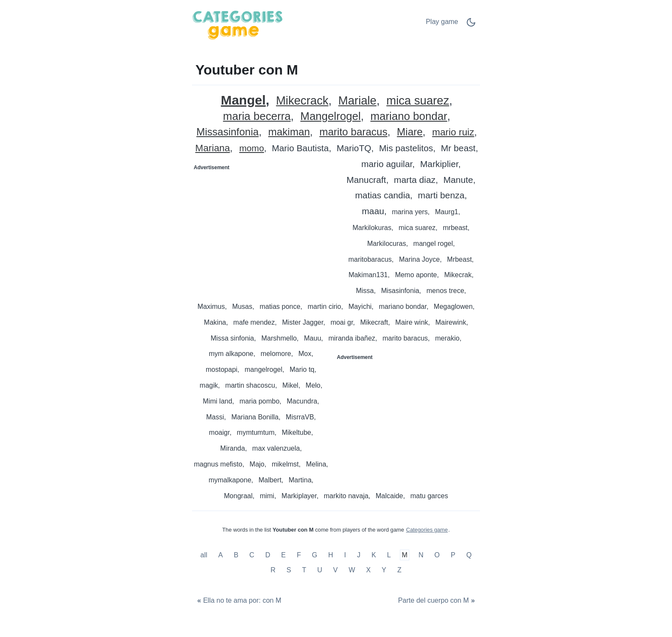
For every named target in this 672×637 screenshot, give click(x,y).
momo (252, 148)
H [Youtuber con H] (331, 555)
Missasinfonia (227, 132)
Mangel (243, 100)
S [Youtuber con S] (289, 570)
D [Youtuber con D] (268, 555)
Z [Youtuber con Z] (399, 570)
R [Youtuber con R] (273, 570)
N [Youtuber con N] (421, 555)
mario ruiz (453, 133)
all (205, 555)
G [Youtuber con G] (315, 555)
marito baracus (353, 132)
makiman (289, 132)
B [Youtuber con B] (236, 555)
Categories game (427, 530)
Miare (410, 132)
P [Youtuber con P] (453, 555)
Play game (442, 22)
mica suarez (418, 101)
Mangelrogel (331, 116)
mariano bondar (409, 116)
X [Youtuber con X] (368, 570)
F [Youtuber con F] (299, 555)
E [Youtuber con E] (283, 555)
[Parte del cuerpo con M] (437, 601)
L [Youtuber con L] (389, 555)
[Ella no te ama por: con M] (238, 601)
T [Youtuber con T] (304, 570)
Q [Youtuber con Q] (469, 555)
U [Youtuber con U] (320, 570)
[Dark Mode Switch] (471, 25)
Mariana (213, 148)
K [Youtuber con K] (374, 555)
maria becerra (257, 116)
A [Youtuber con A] (220, 555)
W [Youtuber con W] (352, 570)
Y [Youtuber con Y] (384, 570)
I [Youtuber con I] (345, 555)
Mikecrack (302, 101)
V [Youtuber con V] (335, 570)
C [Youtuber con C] (252, 555)
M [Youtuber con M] (404, 555)
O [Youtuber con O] (437, 555)
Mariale (357, 101)
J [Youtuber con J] (359, 555)
